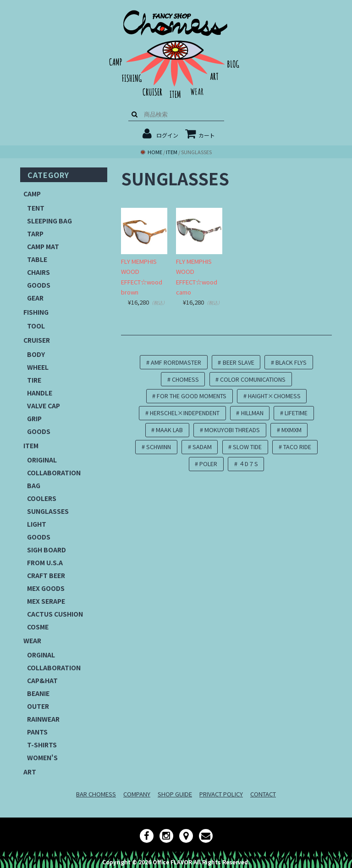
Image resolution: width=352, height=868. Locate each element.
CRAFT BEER (46, 575)
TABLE (37, 259)
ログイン (167, 135)
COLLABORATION (54, 473)
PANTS (37, 732)
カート (200, 135)
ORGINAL (41, 655)
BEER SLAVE (239, 362)
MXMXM (291, 430)
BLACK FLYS (291, 362)
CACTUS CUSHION (55, 614)
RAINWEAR (43, 719)
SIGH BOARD (47, 550)
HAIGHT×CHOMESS (274, 396)
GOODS (39, 285)
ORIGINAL (42, 460)
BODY (36, 354)
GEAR (35, 298)
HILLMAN (252, 413)
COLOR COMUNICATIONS (253, 379)
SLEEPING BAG (49, 221)
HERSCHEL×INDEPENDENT (185, 413)
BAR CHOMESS (96, 794)
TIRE (34, 380)
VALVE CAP (44, 406)
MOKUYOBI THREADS (232, 430)
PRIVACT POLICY (221, 794)
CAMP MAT (43, 246)
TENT (36, 208)
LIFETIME (296, 413)
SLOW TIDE (247, 447)
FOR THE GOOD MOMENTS (192, 396)
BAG (34, 485)
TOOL (36, 326)
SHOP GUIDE (175, 794)
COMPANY (137, 794)
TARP (35, 234)
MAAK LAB (169, 430)
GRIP (34, 418)
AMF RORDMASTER (176, 362)
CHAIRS (38, 272)
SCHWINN (159, 447)
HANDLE (40, 393)
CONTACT (263, 794)
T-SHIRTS (42, 745)
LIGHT (37, 524)
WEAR (32, 640)
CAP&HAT (42, 680)
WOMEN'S (42, 757)
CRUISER (37, 340)
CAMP (32, 194)
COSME (38, 627)
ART (30, 772)
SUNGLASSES (48, 511)
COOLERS (42, 498)
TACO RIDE (297, 447)
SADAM (202, 447)
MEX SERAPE (46, 601)
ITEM (31, 445)
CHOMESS (185, 379)
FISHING (36, 312)
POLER (208, 464)
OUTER (38, 706)
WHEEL (38, 367)
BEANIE (38, 693)
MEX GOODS (46, 588)
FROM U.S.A (45, 562)
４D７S (248, 464)
